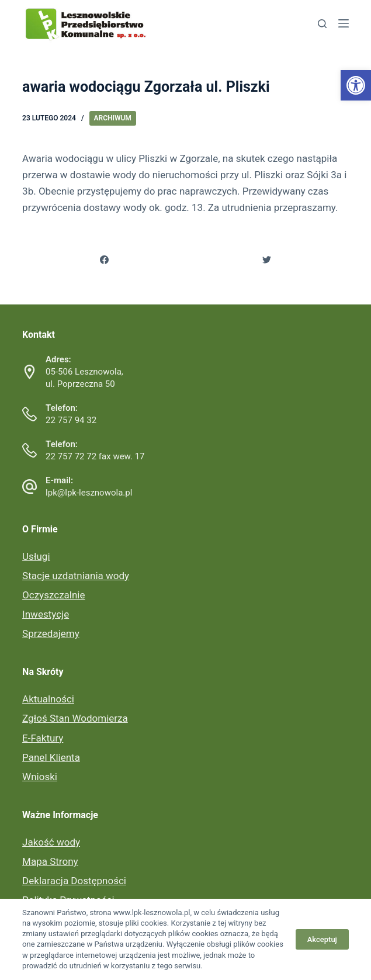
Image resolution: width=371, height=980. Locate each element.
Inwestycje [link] (46, 614)
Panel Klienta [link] (51, 757)
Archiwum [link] (113, 118)
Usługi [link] (36, 556)
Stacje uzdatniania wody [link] (76, 576)
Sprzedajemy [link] (51, 633)
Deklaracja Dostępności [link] (74, 881)
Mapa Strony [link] (50, 861)
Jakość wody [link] (51, 842)
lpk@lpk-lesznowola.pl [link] (89, 493)
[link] (356, 85)
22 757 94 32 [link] (71, 420)
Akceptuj (322, 939)
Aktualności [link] (48, 699)
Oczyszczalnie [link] (53, 595)
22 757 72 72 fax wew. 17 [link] (95, 456)
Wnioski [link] (40, 777)
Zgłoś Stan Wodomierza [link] (75, 718)
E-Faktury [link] (43, 738)
